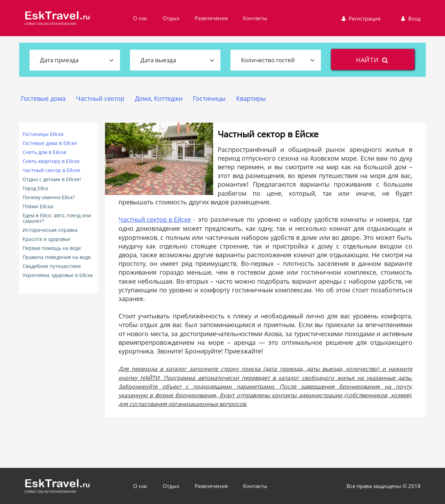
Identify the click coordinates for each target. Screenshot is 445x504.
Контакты (255, 18)
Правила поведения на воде (57, 257)
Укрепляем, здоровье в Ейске (58, 275)
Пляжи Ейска (38, 206)
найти (373, 60)
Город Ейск (35, 188)
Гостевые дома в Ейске (50, 143)
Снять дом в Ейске (44, 152)
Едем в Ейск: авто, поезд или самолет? (57, 218)
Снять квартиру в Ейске (51, 161)
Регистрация (360, 18)
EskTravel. (57, 15)
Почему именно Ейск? (49, 197)
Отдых (171, 18)
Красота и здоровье (46, 239)
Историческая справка (50, 230)
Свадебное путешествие (52, 266)
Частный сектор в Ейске (51, 170)
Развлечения (211, 18)
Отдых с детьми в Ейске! (52, 179)
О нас (140, 18)
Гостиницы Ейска (43, 134)
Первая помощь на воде (52, 248)
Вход (410, 18)
